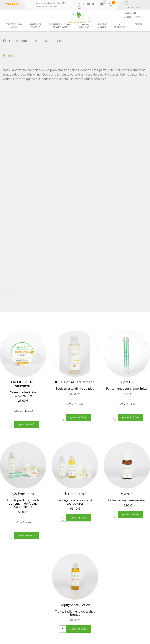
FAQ (6, 509)
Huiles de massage (102, 26)
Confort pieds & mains (14, 26)
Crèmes (138, 24)
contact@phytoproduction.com (16, 631)
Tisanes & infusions (84, 26)
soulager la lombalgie (55, 585)
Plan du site (11, 521)
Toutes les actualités (54, 606)
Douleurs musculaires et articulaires (61, 26)
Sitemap (141, 624)
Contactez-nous (14, 515)
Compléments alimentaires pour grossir (53, 518)
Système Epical (23, 291)
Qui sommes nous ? (17, 504)
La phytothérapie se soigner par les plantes (54, 539)
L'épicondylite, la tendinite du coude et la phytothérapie (55, 595)
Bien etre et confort (35, 26)
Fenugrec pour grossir (56, 529)
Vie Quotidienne (120, 26)
